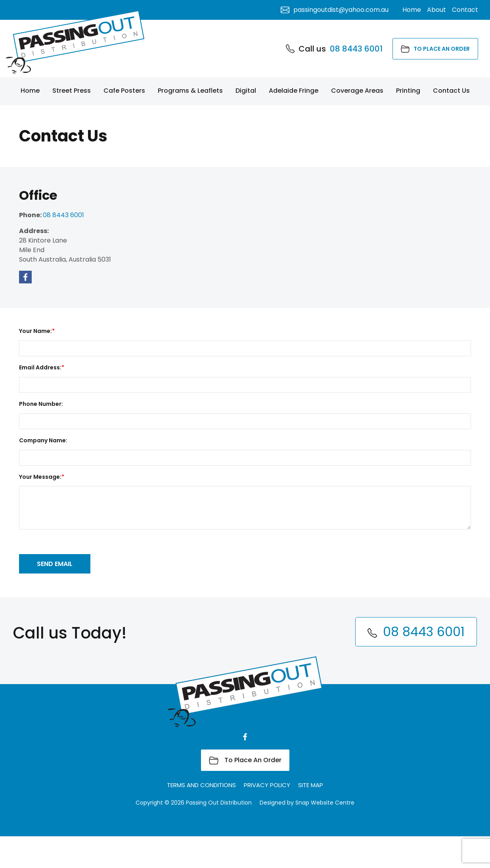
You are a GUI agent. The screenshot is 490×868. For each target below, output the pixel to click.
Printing (408, 91)
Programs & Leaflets (190, 91)
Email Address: (40, 367)
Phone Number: (41, 404)
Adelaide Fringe (294, 91)
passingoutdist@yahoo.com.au (335, 10)
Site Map (311, 817)
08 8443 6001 (334, 49)
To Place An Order (435, 49)
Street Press (72, 91)
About (436, 10)
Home (30, 91)
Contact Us (451, 91)
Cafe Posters (124, 91)
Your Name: (35, 331)
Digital (246, 91)
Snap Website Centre (325, 834)
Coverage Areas (357, 91)
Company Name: (43, 440)
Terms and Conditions (201, 817)
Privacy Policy (267, 817)
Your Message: (40, 477)
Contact (465, 10)
